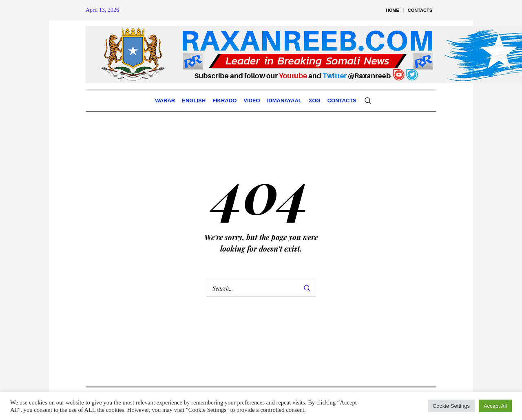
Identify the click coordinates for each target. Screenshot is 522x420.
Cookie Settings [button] (451, 406)
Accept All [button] (495, 406)
